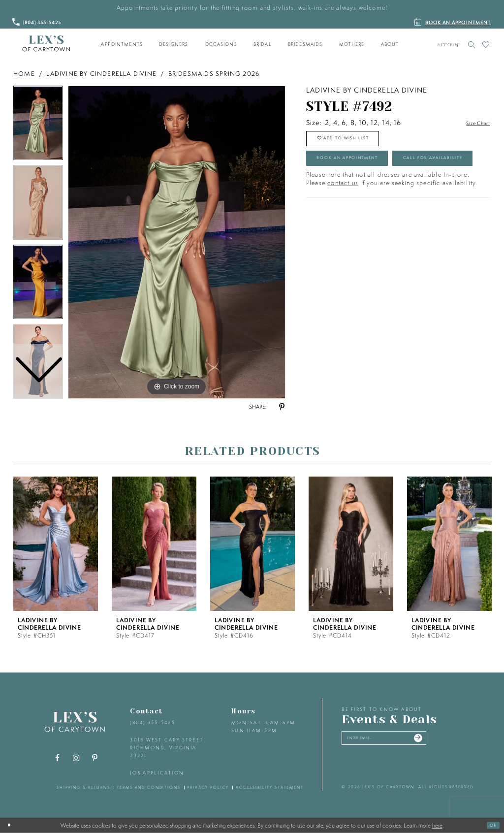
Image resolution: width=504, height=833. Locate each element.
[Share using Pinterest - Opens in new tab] (282, 407)
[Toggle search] (472, 45)
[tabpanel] (177, 242)
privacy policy (208, 787)
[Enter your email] (401, 741)
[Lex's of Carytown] (46, 44)
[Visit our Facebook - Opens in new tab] (58, 758)
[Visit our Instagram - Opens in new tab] (76, 758)
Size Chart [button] (473, 123)
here (437, 825)
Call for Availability (362, 197)
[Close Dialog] (11, 825)
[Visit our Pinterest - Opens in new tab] (95, 758)
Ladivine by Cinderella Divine (101, 74)
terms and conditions (148, 787)
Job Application (157, 773)
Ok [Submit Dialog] (491, 825)
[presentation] (56, 544)
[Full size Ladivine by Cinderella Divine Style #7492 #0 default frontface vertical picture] (177, 242)
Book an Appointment (364, 170)
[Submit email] (449, 741)
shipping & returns (83, 787)
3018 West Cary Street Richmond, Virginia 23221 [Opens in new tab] (167, 747)
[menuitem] (122, 44)
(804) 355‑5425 (152, 722)
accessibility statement (270, 787)
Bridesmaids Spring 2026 (214, 74)
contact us (343, 225)
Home (24, 74)
